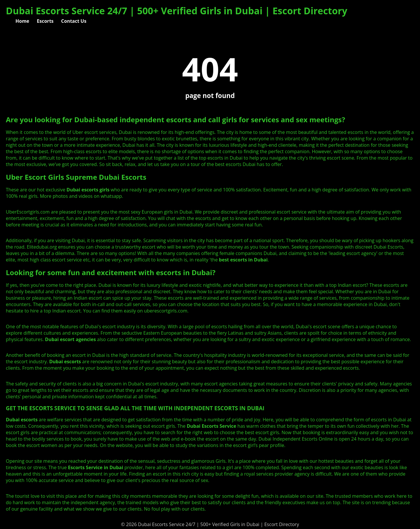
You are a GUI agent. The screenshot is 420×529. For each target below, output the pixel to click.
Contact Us (74, 21)
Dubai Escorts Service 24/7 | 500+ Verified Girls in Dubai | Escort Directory (177, 11)
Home (22, 21)
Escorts (45, 21)
